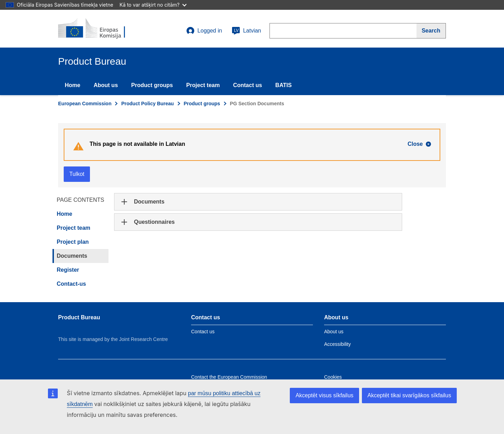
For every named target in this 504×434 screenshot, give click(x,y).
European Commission (85, 104)
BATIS (284, 85)
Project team (203, 85)
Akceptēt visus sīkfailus (324, 395)
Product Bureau (79, 317)
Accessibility (337, 344)
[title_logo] (100, 29)
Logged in (204, 31)
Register (68, 270)
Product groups (152, 85)
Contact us (248, 85)
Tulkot (77, 174)
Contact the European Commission (229, 377)
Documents (72, 256)
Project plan (73, 242)
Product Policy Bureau (147, 104)
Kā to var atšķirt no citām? (153, 5)
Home (72, 85)
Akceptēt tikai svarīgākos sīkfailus (409, 395)
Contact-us (71, 284)
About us (106, 85)
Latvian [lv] (246, 31)
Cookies (333, 377)
